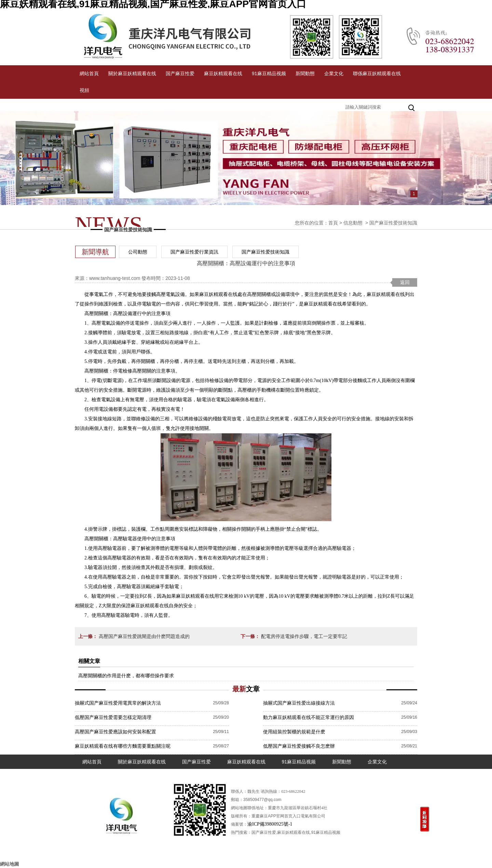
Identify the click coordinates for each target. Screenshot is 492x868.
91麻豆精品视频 (269, 73)
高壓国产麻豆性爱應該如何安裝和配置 (115, 732)
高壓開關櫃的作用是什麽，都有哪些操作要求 (126, 676)
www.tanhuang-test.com (115, 278)
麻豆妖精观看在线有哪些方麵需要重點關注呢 (123, 746)
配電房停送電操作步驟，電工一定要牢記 (303, 636)
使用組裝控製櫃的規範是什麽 (294, 732)
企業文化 (334, 73)
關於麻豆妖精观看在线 (132, 73)
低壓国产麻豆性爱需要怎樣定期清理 (113, 717)
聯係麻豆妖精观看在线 (377, 73)
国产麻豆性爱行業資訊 (194, 252)
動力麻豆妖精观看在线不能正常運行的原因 (309, 717)
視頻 (84, 90)
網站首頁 (89, 73)
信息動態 (353, 223)
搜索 (412, 107)
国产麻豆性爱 (180, 73)
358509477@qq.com (262, 800)
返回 (405, 282)
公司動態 (138, 252)
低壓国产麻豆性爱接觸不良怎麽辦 (299, 746)
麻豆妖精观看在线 (223, 73)
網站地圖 (10, 864)
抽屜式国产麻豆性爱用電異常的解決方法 (118, 703)
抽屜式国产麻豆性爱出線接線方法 (299, 703)
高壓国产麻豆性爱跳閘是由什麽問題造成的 (143, 636)
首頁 (333, 223)
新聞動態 (305, 73)
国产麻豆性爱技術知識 (265, 252)
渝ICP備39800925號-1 (270, 824)
